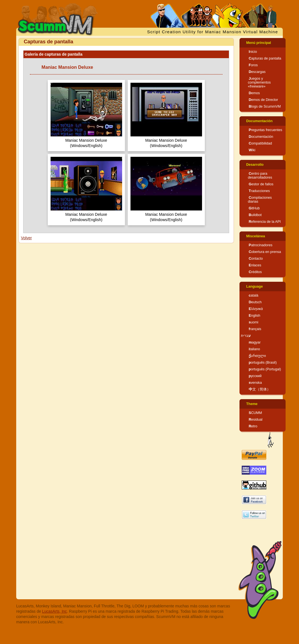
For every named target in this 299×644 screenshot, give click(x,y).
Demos (254, 93)
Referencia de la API (265, 222)
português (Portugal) (265, 369)
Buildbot (255, 215)
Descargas (257, 72)
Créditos (255, 272)
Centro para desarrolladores (260, 176)
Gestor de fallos (261, 184)
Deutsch (255, 302)
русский (255, 376)
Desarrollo (255, 165)
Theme (252, 404)
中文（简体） (260, 389)
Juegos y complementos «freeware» (259, 82)
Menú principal (259, 43)
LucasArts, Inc (55, 611)
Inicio (253, 52)
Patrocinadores (261, 245)
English (254, 316)
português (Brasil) (263, 363)
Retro (253, 426)
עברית (246, 336)
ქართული (257, 356)
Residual (256, 420)
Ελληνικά (256, 309)
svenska (255, 383)
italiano (254, 349)
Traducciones (259, 191)
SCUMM (255, 413)
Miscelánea (256, 236)
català (253, 295)
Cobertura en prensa (265, 252)
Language (254, 287)
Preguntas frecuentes (265, 130)
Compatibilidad (260, 143)
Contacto (256, 259)
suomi (253, 322)
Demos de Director (263, 100)
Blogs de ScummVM (265, 106)
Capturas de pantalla (265, 58)
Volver (26, 238)
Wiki (252, 150)
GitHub (254, 208)
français (255, 329)
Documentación (259, 121)
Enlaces (255, 265)
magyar (255, 342)
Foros (253, 65)
